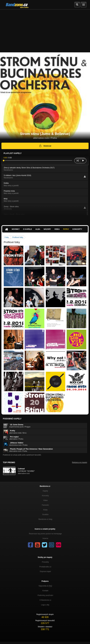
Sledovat (45, 146)
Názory (47, 229)
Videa (57, 229)
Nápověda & (45, 586)
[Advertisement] (45, 31)
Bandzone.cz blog (45, 519)
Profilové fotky (18, 237)
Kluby (45, 510)
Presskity (45, 562)
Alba (38, 229)
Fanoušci (45, 505)
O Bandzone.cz (45, 600)
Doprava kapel (45, 571)
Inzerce (45, 538)
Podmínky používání (45, 595)
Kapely (45, 491)
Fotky (66, 229)
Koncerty (77, 229)
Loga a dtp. (45, 605)
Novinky (16, 229)
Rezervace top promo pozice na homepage (45, 534)
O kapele (27, 229)
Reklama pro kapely (80, 462)
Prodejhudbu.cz (45, 567)
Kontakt (45, 591)
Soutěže (45, 515)
